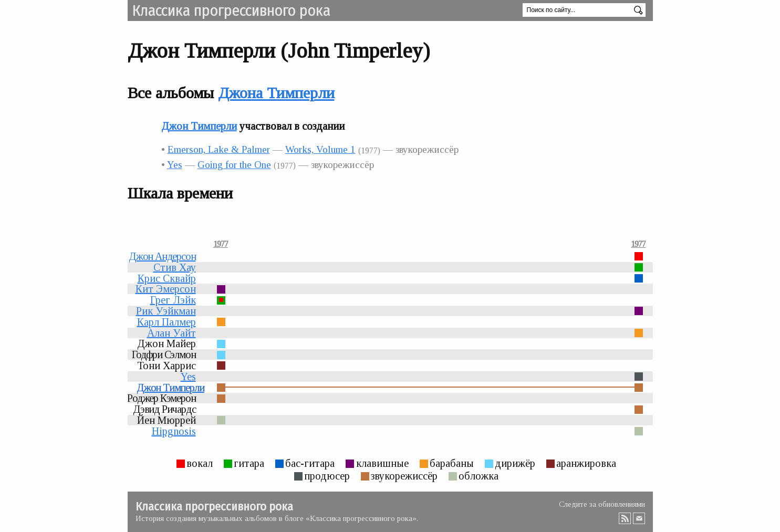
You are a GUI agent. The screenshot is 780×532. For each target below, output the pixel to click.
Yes (175, 165)
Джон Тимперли (199, 126)
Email (639, 518)
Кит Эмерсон (166, 289)
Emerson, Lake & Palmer (219, 149)
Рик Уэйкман (166, 311)
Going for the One (234, 165)
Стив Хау (175, 267)
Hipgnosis (174, 431)
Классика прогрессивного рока (231, 11)
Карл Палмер (167, 322)
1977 (221, 244)
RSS (625, 518)
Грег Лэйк (173, 300)
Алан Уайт (171, 333)
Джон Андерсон (162, 256)
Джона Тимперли (276, 93)
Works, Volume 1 (320, 149)
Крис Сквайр (167, 278)
